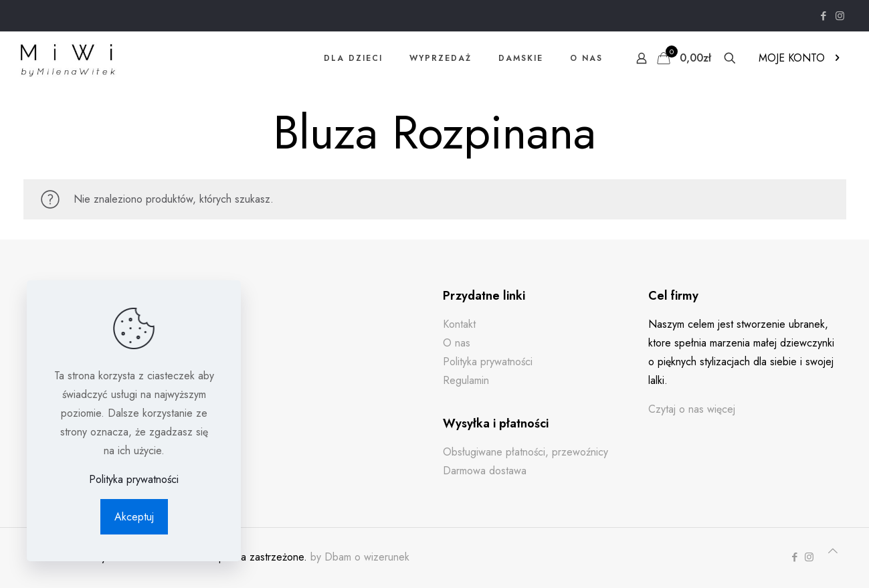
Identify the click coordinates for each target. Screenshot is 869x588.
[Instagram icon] (840, 16)
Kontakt (459, 324)
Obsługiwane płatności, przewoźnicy (525, 452)
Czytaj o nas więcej (692, 409)
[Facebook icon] (823, 16)
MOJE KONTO (800, 58)
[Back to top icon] (833, 551)
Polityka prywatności (488, 362)
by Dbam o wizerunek (360, 557)
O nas (457, 343)
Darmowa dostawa (485, 471)
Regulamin (466, 380)
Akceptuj (134, 517)
